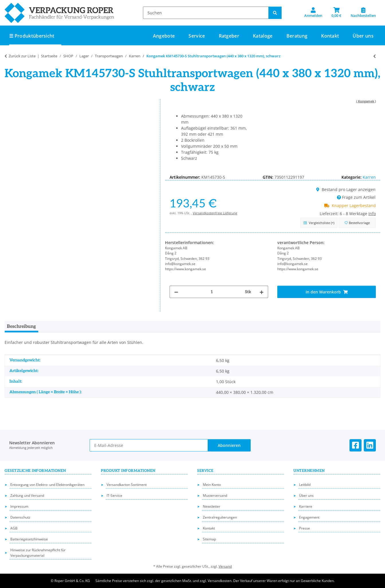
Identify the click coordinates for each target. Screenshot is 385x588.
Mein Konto (212, 485)
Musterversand (215, 495)
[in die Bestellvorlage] (357, 223)
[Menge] (212, 292)
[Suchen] (206, 13)
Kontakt (330, 36)
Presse (305, 528)
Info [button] (372, 214)
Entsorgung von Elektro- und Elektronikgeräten (47, 485)
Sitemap (209, 539)
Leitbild (305, 485)
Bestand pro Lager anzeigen (346, 189)
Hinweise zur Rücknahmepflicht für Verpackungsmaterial (38, 553)
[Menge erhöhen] (262, 292)
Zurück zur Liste (22, 56)
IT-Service (114, 495)
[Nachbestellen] (363, 13)
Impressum (19, 506)
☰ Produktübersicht (32, 36)
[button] (313, 13)
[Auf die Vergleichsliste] (319, 223)
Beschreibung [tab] (21, 327)
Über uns (363, 36)
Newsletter (212, 506)
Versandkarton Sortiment (127, 485)
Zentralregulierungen (220, 517)
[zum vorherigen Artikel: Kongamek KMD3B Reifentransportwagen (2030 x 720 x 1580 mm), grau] (375, 56)
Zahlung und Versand (27, 495)
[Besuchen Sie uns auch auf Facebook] (355, 445)
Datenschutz (20, 517)
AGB (14, 528)
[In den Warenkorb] (327, 292)
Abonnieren (229, 445)
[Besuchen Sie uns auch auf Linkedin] (370, 445)
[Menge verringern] (176, 292)
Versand (225, 566)
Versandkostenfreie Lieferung (215, 213)
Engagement (309, 517)
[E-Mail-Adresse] (149, 445)
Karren (369, 177)
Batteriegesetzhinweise (29, 539)
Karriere (306, 506)
